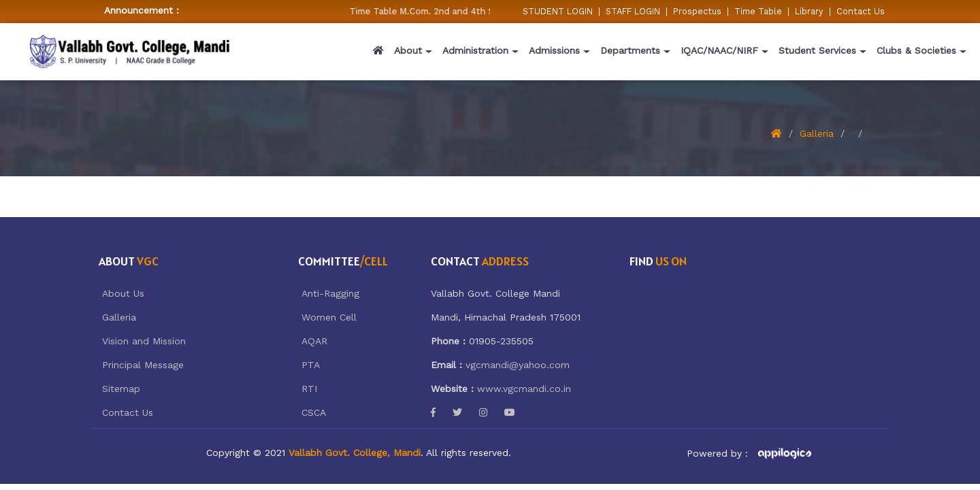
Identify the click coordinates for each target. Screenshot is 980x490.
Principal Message (143, 365)
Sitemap (121, 389)
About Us (123, 293)
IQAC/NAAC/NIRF (719, 50)
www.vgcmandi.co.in (524, 389)
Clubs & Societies (916, 50)
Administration (475, 50)
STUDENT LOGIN (558, 11)
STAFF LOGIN (633, 11)
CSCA (314, 412)
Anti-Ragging (330, 293)
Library (809, 11)
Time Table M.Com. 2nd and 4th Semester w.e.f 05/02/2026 (482, 11)
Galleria (817, 133)
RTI (309, 389)
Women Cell (329, 317)
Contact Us (861, 11)
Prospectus (697, 11)
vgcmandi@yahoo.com (518, 365)
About (408, 50)
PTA (311, 365)
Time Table (758, 11)
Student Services (817, 50)
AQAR (314, 341)
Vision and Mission (144, 341)
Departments (630, 50)
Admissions (554, 50)
